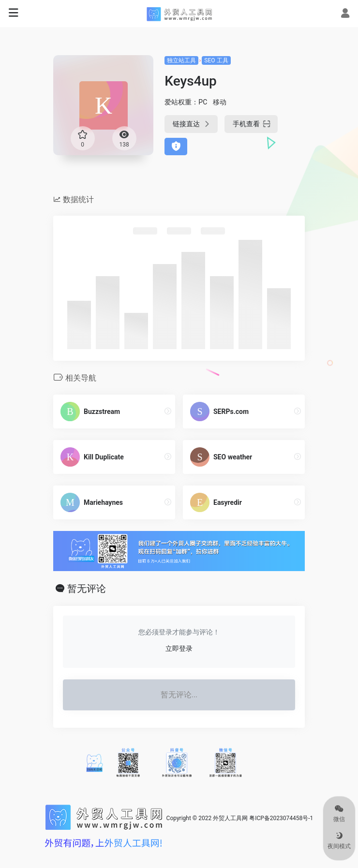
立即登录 (179, 648)
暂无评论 (87, 588)
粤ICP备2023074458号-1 (281, 818)
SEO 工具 (216, 60)
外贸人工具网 (230, 818)
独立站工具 (181, 60)
